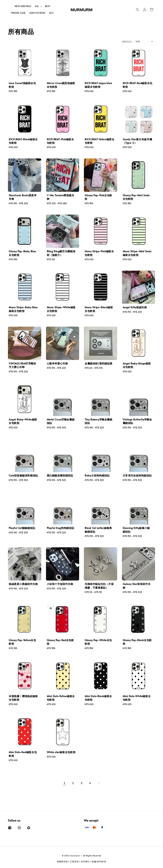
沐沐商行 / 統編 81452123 (94, 861)
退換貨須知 (62, 861)
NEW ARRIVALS (23, 6)
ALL (37, 6)
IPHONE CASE (18, 13)
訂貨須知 (74, 861)
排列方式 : (127, 42)
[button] (138, 10)
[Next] (99, 783)
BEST (48, 6)
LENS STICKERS (37, 13)
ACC (52, 13)
